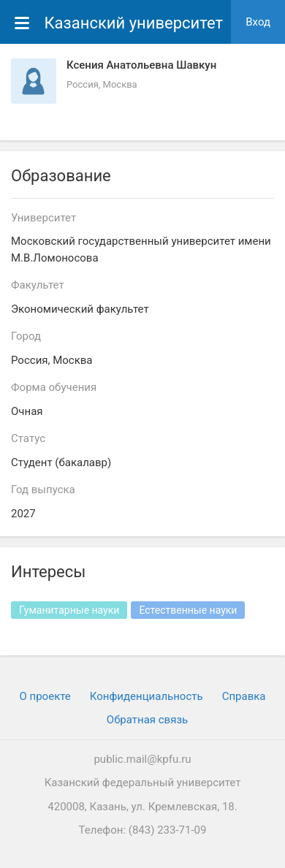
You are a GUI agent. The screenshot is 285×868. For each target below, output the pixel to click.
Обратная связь (147, 720)
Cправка (244, 696)
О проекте (45, 696)
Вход (258, 22)
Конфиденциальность (147, 696)
